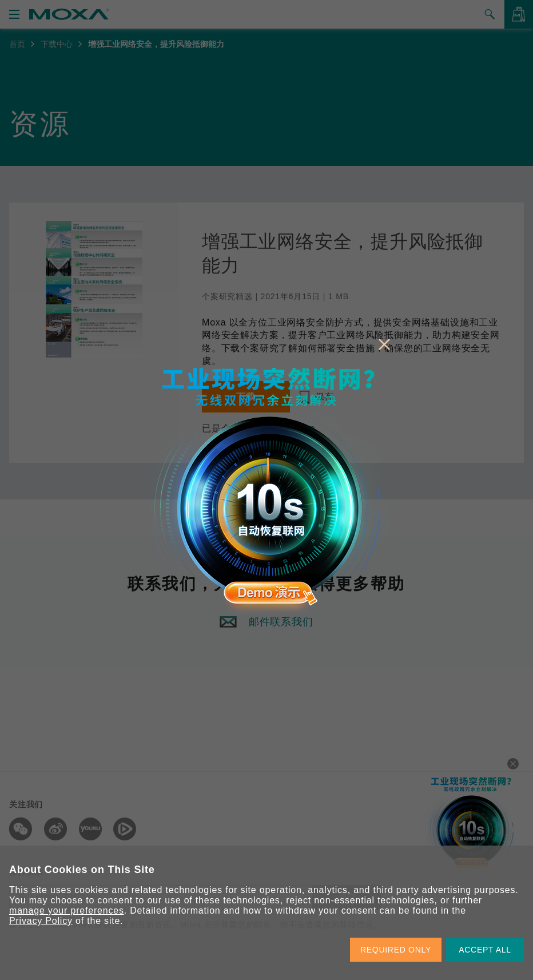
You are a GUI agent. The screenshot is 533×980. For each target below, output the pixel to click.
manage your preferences (67, 910)
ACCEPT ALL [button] (485, 950)
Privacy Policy (41, 921)
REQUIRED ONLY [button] (396, 950)
